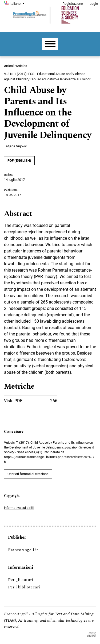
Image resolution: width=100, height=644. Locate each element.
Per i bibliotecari (24, 587)
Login (94, 4)
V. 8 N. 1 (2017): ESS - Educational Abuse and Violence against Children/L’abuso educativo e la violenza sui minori (48, 76)
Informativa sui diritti (19, 508)
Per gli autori (21, 580)
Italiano (18, 3)
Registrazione (73, 4)
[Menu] (50, 44)
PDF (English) (19, 161)
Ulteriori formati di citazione (28, 474)
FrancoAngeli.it (23, 550)
